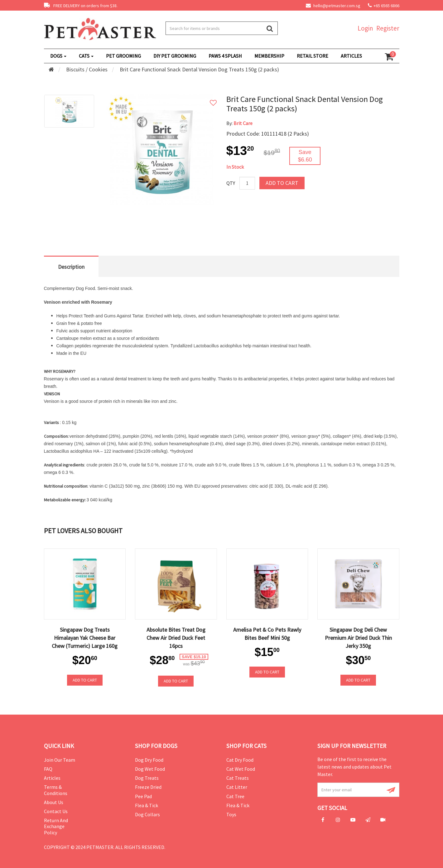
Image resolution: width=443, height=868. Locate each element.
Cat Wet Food (241, 769)
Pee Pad (143, 796)
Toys (231, 814)
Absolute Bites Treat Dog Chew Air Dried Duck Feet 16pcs (176, 638)
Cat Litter (237, 787)
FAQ (48, 769)
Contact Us (56, 811)
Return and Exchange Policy (56, 826)
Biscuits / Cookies (87, 69)
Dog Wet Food (150, 769)
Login (365, 28)
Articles (52, 778)
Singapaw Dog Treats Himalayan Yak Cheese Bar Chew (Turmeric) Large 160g (85, 638)
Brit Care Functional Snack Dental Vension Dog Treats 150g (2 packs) (199, 69)
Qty (231, 183)
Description (71, 267)
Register (388, 28)
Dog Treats (147, 778)
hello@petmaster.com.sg (333, 6)
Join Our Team (60, 760)
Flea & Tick (147, 805)
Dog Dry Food (149, 760)
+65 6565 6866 (386, 6)
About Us (54, 802)
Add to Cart (282, 183)
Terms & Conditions (56, 790)
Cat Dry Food (240, 760)
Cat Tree (235, 796)
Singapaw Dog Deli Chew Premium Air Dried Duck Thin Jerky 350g (358, 638)
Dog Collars (147, 814)
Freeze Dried (148, 787)
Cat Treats (238, 778)
